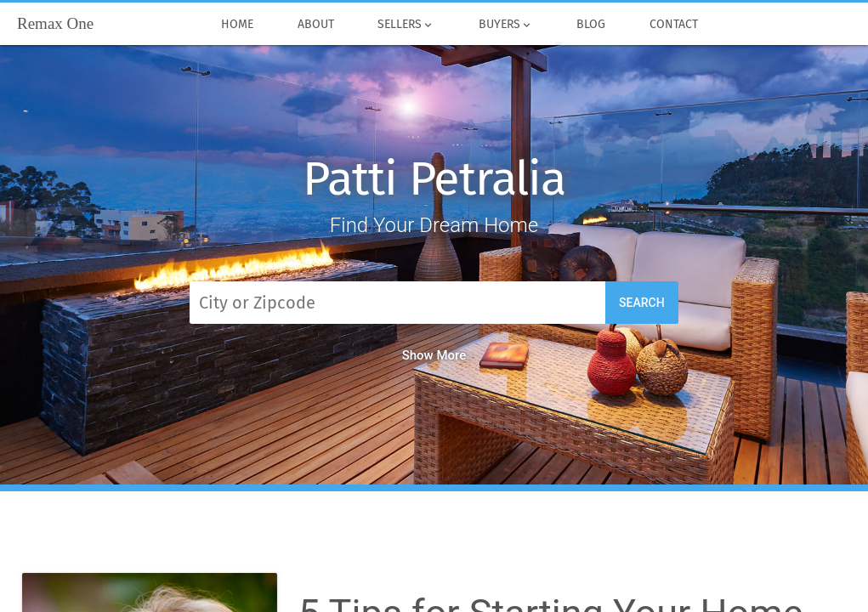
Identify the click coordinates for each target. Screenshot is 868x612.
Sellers (406, 25)
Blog (592, 25)
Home (237, 25)
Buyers (506, 25)
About (316, 25)
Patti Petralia (434, 179)
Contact (674, 25)
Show (434, 355)
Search (642, 303)
